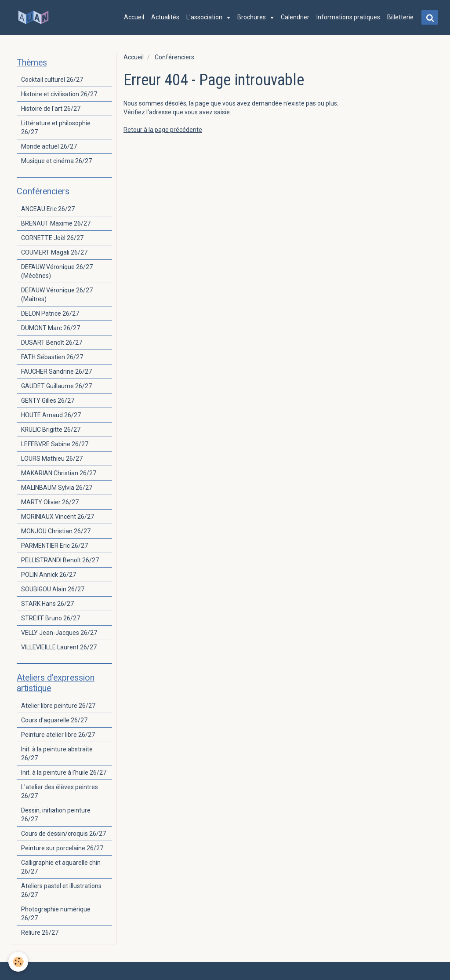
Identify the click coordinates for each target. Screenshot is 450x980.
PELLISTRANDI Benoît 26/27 (60, 560)
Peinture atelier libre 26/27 (58, 735)
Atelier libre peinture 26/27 (58, 706)
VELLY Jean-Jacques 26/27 (59, 633)
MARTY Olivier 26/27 (50, 502)
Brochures (252, 17)
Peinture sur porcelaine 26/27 (62, 848)
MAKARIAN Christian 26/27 (59, 473)
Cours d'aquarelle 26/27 (54, 720)
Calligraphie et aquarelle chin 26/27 (61, 867)
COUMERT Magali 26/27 (54, 252)
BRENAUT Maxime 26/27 (56, 223)
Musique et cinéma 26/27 (56, 161)
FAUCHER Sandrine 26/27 (56, 372)
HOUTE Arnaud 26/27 (51, 415)
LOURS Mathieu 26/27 (52, 459)
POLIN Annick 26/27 (49, 575)
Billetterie (400, 17)
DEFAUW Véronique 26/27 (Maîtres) (57, 295)
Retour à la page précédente (163, 130)
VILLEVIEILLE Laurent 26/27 (59, 647)
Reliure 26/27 (40, 933)
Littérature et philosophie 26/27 (56, 128)
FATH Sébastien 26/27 (52, 357)
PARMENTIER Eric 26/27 (54, 546)
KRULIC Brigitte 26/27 (51, 430)
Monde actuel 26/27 (49, 146)
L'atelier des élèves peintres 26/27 (60, 791)
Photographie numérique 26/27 (56, 914)
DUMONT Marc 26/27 (51, 328)
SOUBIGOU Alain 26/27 (53, 589)
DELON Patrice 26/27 (50, 313)
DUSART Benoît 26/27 (52, 342)
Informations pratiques (348, 17)
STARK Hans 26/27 (47, 604)
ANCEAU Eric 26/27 (48, 209)
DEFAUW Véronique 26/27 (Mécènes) (57, 271)
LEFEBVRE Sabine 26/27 (55, 444)
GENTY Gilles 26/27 (48, 401)
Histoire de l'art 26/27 (51, 109)
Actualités (165, 17)
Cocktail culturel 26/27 (52, 80)
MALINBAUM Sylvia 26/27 (57, 488)
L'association (205, 17)
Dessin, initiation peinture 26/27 (56, 815)
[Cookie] (19, 962)
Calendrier (295, 17)
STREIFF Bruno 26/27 (51, 618)
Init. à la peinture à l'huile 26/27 (64, 772)
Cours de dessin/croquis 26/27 (64, 834)
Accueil (134, 17)
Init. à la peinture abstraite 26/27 (57, 754)
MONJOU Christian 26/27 (56, 531)
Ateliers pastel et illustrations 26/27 (61, 890)
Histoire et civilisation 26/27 (59, 94)
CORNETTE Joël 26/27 (52, 238)
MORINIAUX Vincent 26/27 (58, 517)
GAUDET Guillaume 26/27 (56, 386)
